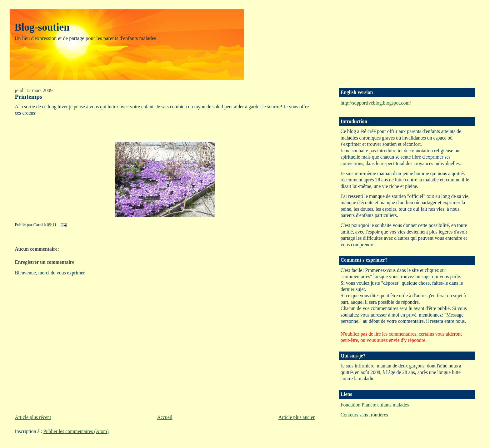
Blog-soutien (42, 27)
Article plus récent (33, 417)
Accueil (165, 417)
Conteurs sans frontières (364, 415)
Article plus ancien (297, 417)
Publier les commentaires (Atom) (76, 431)
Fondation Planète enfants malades (375, 405)
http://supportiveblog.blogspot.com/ (376, 103)
